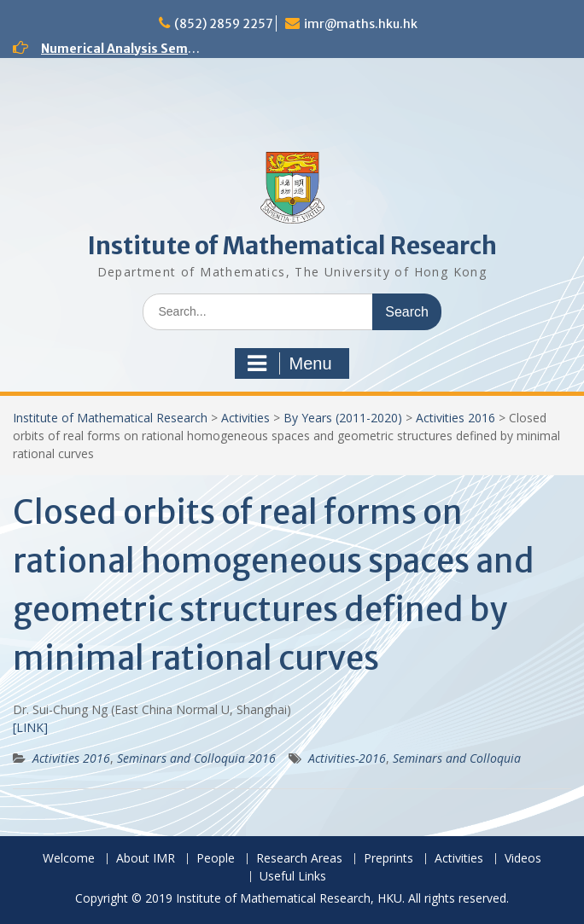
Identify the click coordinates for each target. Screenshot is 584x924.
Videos (523, 859)
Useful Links (293, 877)
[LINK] (30, 727)
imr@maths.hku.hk (361, 24)
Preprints (388, 859)
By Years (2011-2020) (343, 418)
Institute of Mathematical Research (292, 246)
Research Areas (299, 859)
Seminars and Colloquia (457, 758)
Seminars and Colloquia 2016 (196, 758)
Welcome (69, 859)
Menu (289, 363)
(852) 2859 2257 (224, 24)
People (216, 859)
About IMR (146, 859)
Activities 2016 (456, 418)
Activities (245, 418)
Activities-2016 (347, 758)
